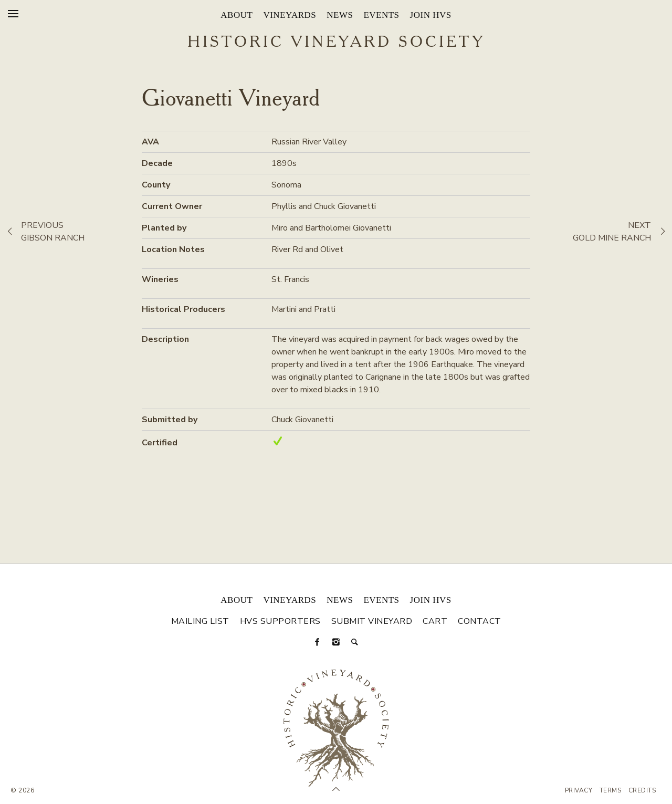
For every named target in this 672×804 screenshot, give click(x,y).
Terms (611, 790)
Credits (642, 790)
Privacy (579, 790)
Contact (480, 621)
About (237, 15)
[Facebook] (317, 642)
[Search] (355, 642)
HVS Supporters (280, 621)
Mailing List (200, 621)
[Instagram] (336, 642)
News (340, 15)
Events (381, 15)
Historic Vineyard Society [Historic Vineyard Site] (336, 43)
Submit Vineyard (372, 621)
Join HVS (431, 15)
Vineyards (290, 15)
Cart (435, 621)
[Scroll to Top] (336, 789)
